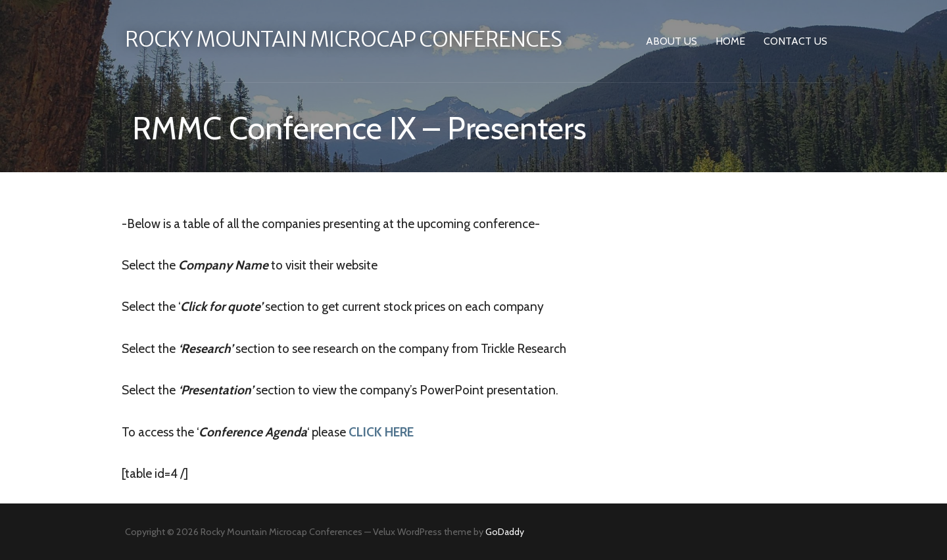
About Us (671, 41)
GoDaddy (505, 532)
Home (730, 41)
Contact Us (795, 41)
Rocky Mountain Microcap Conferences (343, 39)
